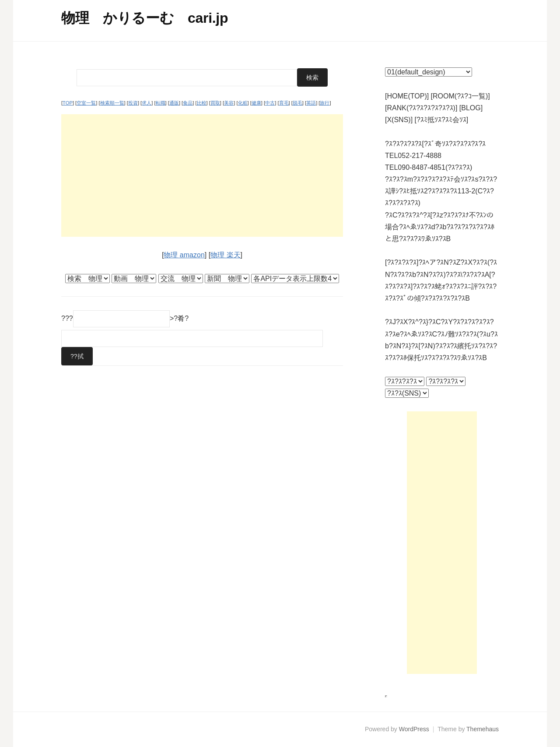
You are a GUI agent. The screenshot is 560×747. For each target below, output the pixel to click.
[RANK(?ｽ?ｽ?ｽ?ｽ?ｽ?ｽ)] (421, 108)
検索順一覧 (112, 103)
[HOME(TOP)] (407, 96)
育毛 (284, 103)
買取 (215, 103)
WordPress (414, 729)
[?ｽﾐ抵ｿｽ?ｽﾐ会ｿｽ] (442, 120)
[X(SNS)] (399, 120)
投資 (133, 103)
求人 (147, 103)
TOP (68, 103)
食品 (188, 103)
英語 (311, 103)
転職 (161, 103)
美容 (229, 103)
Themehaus (483, 729)
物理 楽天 (225, 255)
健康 (256, 103)
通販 (174, 103)
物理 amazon (184, 255)
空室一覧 (86, 103)
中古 (270, 103)
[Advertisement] (202, 175)
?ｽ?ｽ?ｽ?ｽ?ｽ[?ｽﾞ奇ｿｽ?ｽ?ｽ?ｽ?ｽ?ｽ (435, 144)
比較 (202, 103)
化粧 (243, 103)
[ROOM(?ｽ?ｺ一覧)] (460, 96)
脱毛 (297, 103)
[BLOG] (471, 108)
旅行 (325, 103)
